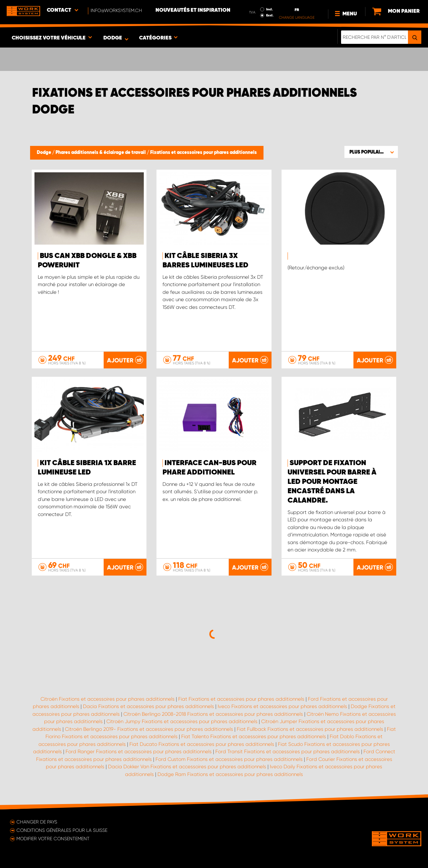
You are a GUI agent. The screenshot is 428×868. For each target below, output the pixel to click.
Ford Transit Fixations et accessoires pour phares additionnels (288, 752)
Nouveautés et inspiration (193, 10)
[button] (371, 152)
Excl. (270, 15)
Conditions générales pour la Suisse (62, 830)
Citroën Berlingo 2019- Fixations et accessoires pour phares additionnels (149, 729)
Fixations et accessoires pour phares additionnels (203, 153)
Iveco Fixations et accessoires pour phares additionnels (282, 706)
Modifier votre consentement (53, 839)
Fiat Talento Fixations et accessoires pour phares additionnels (254, 736)
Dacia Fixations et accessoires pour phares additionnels (148, 706)
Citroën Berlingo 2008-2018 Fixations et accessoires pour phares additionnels (213, 714)
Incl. (270, 9)
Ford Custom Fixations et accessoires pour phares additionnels (229, 759)
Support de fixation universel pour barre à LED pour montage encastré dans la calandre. (332, 482)
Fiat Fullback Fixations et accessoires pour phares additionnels (310, 729)
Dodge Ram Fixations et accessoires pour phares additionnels (230, 774)
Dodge (44, 153)
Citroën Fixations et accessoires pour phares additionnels (108, 699)
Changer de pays (37, 822)
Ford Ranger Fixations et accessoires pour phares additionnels (139, 752)
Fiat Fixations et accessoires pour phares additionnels (241, 699)
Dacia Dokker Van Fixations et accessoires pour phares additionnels (187, 767)
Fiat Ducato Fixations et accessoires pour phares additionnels (202, 744)
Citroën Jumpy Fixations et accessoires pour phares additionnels (182, 721)
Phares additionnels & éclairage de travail (101, 153)
